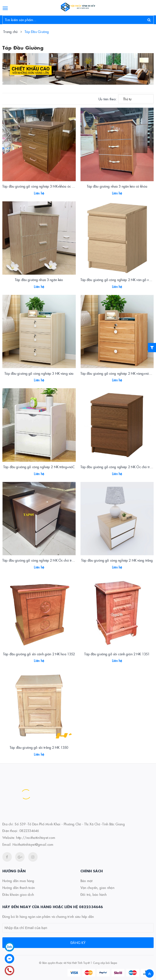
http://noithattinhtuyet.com (36, 837)
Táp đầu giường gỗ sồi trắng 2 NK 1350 (39, 747)
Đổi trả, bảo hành (94, 894)
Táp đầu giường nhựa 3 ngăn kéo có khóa (117, 186)
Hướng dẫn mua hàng (18, 881)
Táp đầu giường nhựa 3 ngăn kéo (39, 280)
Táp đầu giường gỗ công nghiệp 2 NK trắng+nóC (39, 467)
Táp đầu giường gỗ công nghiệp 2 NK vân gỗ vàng (117, 280)
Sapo (114, 963)
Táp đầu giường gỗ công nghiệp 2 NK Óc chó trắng (118, 467)
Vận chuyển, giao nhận (97, 888)
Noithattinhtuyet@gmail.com (33, 844)
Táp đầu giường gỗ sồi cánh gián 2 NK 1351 (117, 654)
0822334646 (29, 831)
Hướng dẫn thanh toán (19, 888)
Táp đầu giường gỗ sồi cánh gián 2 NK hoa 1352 (39, 654)
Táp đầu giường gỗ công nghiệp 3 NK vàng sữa (39, 373)
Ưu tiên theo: (108, 99)
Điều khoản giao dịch (18, 894)
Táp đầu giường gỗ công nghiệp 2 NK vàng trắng (117, 560)
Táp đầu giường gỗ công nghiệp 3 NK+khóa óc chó (40, 186)
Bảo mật (87, 881)
